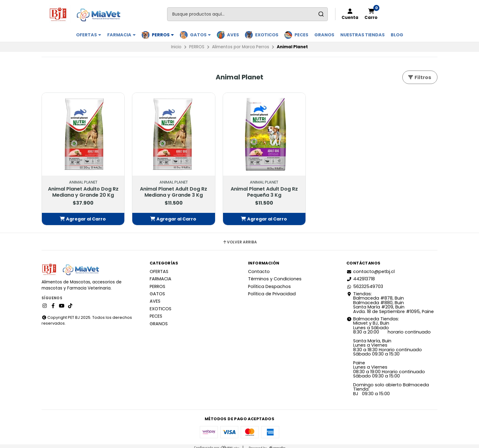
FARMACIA (121, 35)
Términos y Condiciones (275, 275)
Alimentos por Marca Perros (241, 47)
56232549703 (365, 282)
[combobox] (247, 14)
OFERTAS (89, 35)
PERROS (163, 35)
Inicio (176, 47)
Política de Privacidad (272, 290)
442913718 (361, 275)
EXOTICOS (267, 35)
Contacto (259, 268)
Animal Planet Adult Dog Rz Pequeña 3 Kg (240, 182)
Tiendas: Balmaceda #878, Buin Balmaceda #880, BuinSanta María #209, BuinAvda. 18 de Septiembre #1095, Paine (390, 299)
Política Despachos (269, 282)
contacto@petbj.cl (371, 268)
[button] (78, 215)
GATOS (200, 35)
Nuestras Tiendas (362, 35)
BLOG (397, 35)
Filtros (419, 77)
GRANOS (324, 35)
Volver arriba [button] (240, 239)
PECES (301, 35)
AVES (233, 35)
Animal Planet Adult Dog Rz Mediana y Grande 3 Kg (159, 182)
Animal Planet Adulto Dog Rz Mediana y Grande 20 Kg (78, 185)
